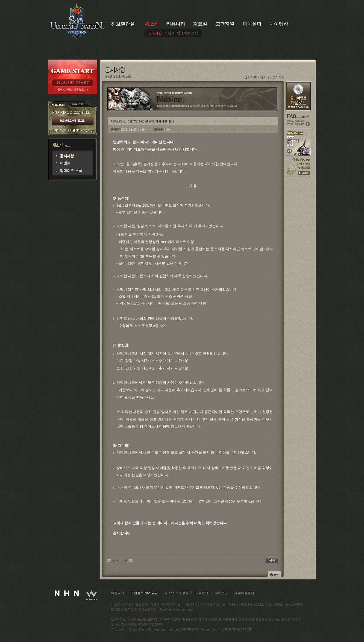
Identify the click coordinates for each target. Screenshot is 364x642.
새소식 (265, 77)
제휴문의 (202, 593)
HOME (253, 77)
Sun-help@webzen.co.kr (177, 609)
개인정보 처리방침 (144, 593)
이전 (115, 561)
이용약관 (118, 593)
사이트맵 (221, 593)
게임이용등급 (244, 593)
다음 (125, 561)
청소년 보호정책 (177, 593)
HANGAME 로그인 (73, 121)
